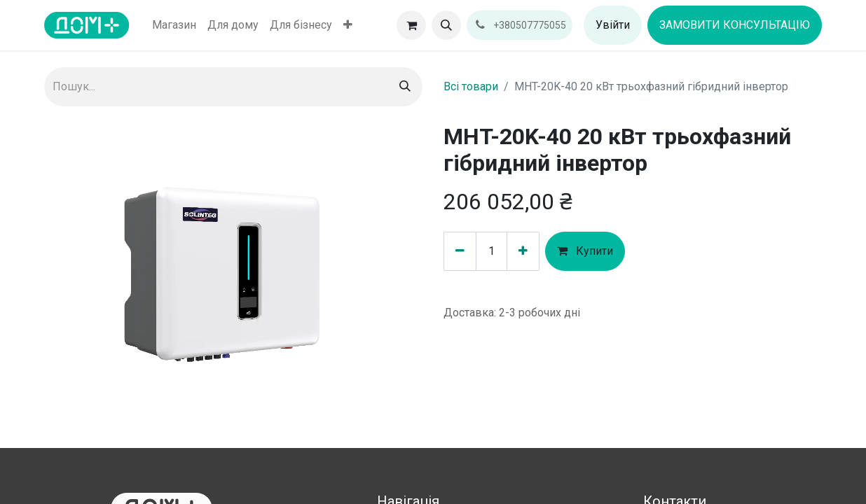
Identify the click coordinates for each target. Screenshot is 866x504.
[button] (446, 25)
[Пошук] (405, 87)
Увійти (613, 25)
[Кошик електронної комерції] (411, 25)
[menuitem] (174, 25)
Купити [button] (585, 251)
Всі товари (471, 86)
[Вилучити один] (460, 251)
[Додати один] (523, 251)
